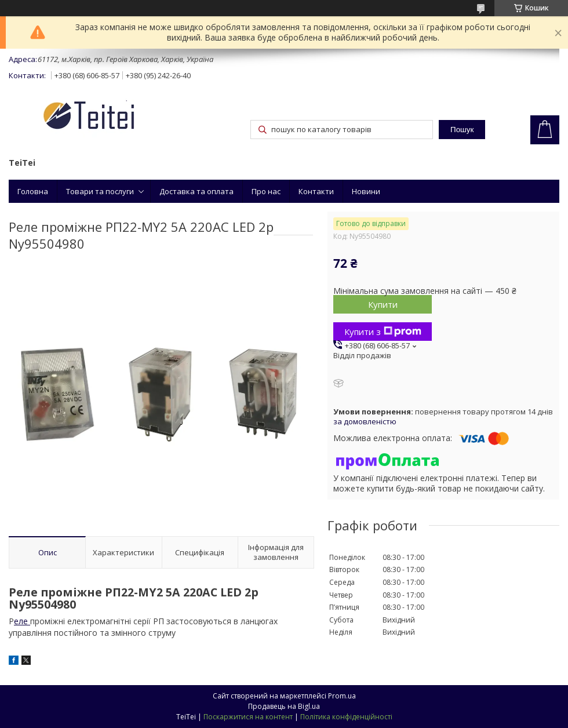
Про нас (266, 191)
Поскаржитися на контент (248, 717)
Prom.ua (342, 696)
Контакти (316, 191)
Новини (366, 191)
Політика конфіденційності (346, 717)
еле (22, 621)
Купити (383, 304)
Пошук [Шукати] (462, 130)
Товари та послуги (100, 191)
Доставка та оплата (196, 191)
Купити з (383, 332)
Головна (33, 191)
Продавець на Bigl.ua (284, 706)
